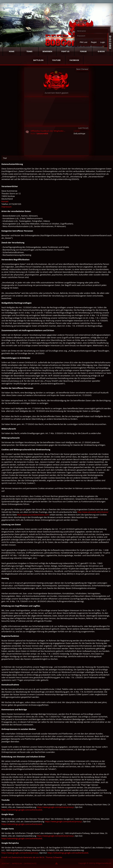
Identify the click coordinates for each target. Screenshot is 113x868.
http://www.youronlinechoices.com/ (33, 515)
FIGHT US (65, 51)
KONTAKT (6, 864)
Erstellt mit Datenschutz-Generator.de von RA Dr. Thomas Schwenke (32, 857)
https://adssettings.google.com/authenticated (22, 810)
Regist (94, 42)
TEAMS (29, 51)
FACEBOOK (74, 60)
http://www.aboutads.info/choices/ (93, 512)
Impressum (7, 207)
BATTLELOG (38, 60)
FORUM (83, 51)
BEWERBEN (47, 51)
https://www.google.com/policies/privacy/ (55, 807)
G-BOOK (101, 51)
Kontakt (5, 201)
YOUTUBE (56, 60)
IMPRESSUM (17, 864)
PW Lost (83, 42)
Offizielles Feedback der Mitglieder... (48, 131)
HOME (12, 51)
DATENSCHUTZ (30, 864)
